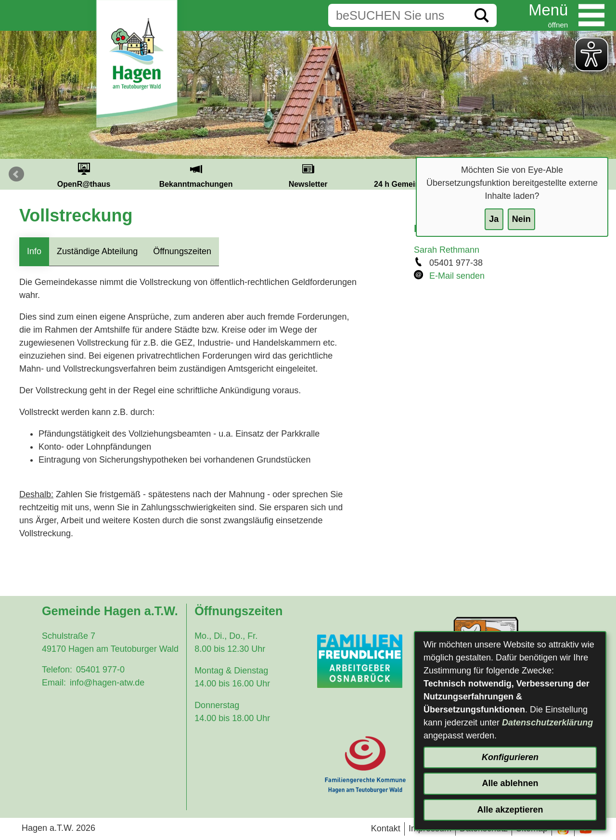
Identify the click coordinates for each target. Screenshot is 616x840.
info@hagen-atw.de (107, 683)
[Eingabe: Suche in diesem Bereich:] (398, 15)
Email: (54, 683)
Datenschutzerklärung (547, 723)
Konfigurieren (510, 757)
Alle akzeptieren (510, 810)
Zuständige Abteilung (97, 251)
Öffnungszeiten (182, 251)
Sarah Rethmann (447, 250)
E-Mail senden (457, 276)
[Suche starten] (482, 15)
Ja (494, 219)
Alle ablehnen (510, 783)
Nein (521, 219)
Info (34, 251)
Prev (16, 174)
